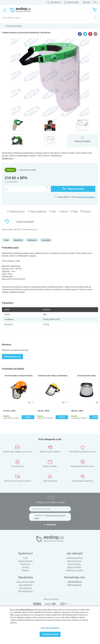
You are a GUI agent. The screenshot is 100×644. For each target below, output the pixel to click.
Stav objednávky (26, 585)
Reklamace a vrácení (75, 570)
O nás (26, 558)
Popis (6, 240)
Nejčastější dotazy (26, 591)
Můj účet (87, 2)
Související (46, 240)
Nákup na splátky (75, 567)
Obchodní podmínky (75, 558)
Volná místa (25, 564)
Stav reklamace (25, 588)
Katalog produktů (26, 561)
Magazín (25, 570)
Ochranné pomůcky (14, 26)
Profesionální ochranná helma (19, 376)
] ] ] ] (95, 2)
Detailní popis (8, 158)
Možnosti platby (74, 564)
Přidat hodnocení (12, 357)
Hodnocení (32, 240)
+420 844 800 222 (75, 582)
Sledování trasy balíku (25, 582)
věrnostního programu (86, 197)
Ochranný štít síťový (86, 376)
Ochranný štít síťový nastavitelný (53, 376)
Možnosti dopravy (74, 561)
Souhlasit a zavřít (50, 634)
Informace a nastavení (50, 628)
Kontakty (26, 567)
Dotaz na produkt (25, 222)
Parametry (18, 240)
